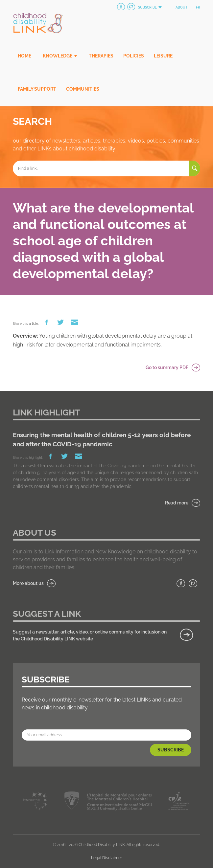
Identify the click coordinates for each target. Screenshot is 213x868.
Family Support (37, 89)
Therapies (101, 56)
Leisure (163, 56)
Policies (134, 56)
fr (198, 7)
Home (24, 56)
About (181, 7)
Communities (83, 89)
